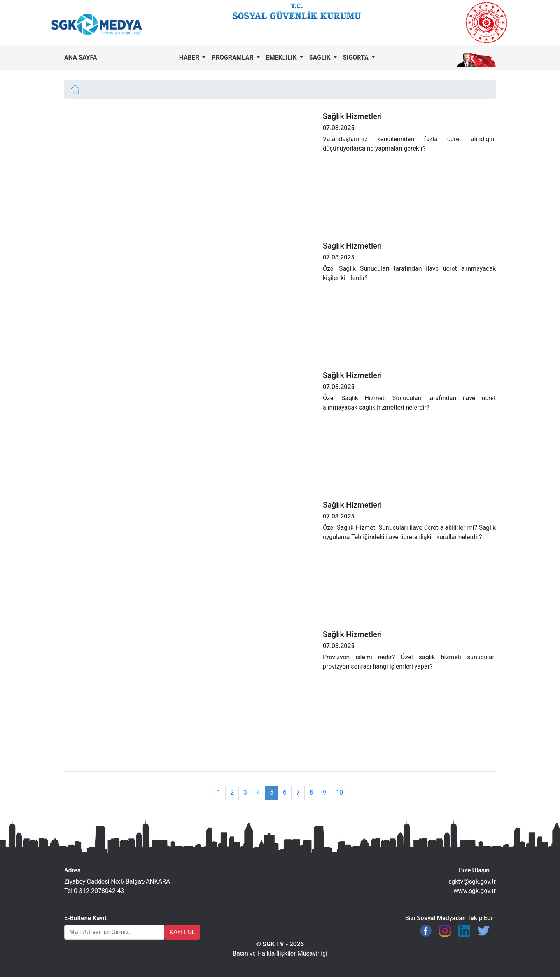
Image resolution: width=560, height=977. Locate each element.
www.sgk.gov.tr (475, 891)
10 (339, 792)
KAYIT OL (182, 932)
